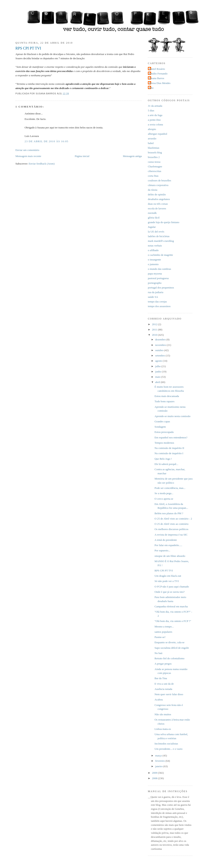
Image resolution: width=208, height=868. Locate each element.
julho (158, 366)
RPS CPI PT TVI (28, 48)
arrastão (152, 138)
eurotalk (152, 213)
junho (159, 372)
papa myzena (155, 274)
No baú (158, 653)
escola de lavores (157, 208)
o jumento (153, 264)
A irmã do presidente (166, 540)
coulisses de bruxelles (159, 180)
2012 (155, 324)
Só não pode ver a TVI (167, 581)
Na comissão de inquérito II (169, 448)
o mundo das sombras (159, 269)
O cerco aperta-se (164, 499)
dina (151, 88)
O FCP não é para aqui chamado (172, 587)
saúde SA (153, 297)
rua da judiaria (156, 292)
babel (151, 143)
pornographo (155, 283)
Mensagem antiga (132, 156)
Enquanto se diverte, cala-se (170, 642)
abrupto (152, 129)
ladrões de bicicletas (159, 236)
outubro (160, 350)
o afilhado (153, 250)
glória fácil (154, 218)
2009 (155, 773)
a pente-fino (154, 120)
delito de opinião (157, 194)
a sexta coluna (155, 124)
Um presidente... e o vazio (168, 749)
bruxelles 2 (154, 157)
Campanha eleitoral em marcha (171, 606)
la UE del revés (156, 232)
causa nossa (154, 162)
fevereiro (160, 761)
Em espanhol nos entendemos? (171, 437)
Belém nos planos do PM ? (169, 513)
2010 (155, 335)
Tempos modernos (164, 443)
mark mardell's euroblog (161, 241)
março (159, 756)
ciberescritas (155, 171)
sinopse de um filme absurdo (170, 556)
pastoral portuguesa (158, 278)
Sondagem (160, 427)
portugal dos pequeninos (161, 288)
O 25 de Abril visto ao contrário (172, 524)
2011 (155, 330)
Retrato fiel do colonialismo (170, 658)
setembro (160, 355)
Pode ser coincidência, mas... (170, 488)
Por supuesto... (162, 550)
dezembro (161, 339)
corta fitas (153, 176)
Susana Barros (157, 78)
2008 (155, 778)
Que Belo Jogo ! (163, 459)
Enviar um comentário (27, 150)
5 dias (151, 110)
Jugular (152, 227)
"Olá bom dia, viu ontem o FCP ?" (173, 621)
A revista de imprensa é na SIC (171, 535)
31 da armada (155, 106)
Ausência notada (163, 689)
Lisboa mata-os (163, 729)
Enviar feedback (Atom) (42, 164)
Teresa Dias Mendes (160, 83)
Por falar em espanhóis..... (168, 545)
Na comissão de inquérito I (169, 453)
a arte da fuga (155, 115)
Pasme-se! (160, 637)
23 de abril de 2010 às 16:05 (47, 141)
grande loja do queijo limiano (164, 222)
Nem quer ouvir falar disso (169, 694)
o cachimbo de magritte (160, 255)
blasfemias (154, 148)
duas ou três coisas (158, 204)
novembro (161, 345)
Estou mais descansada (167, 396)
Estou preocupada (164, 432)
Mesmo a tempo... (164, 627)
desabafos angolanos (159, 199)
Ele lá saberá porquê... (166, 464)
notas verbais (155, 246)
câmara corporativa (158, 185)
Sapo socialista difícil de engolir (172, 648)
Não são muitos (163, 714)
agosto (159, 361)
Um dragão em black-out (168, 576)
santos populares (163, 632)
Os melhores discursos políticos (172, 529)
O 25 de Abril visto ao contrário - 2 (173, 519)
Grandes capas (162, 421)
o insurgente (154, 260)
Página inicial (82, 156)
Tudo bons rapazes (165, 401)
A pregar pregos (163, 664)
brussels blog (155, 152)
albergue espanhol (158, 134)
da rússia (153, 190)
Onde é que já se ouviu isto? (170, 592)
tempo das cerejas (157, 302)
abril (158, 382)
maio (158, 377)
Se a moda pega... (164, 493)
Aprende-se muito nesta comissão (173, 416)
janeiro (159, 766)
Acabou (159, 700)
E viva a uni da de (164, 684)
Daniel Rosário (157, 69)
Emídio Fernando (158, 74)
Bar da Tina (161, 678)
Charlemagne (155, 166)
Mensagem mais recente (28, 156)
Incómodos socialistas (166, 744)
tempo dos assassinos (159, 306)
